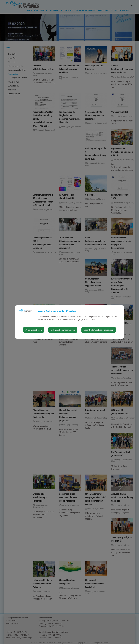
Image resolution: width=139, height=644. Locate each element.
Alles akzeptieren (34, 330)
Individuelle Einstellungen (63, 330)
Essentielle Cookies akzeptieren (99, 330)
